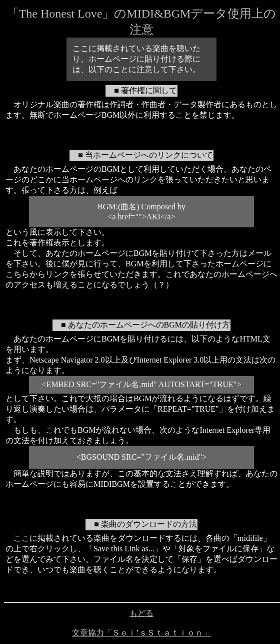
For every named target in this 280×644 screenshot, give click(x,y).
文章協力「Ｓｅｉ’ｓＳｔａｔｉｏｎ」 (141, 633)
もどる (141, 613)
